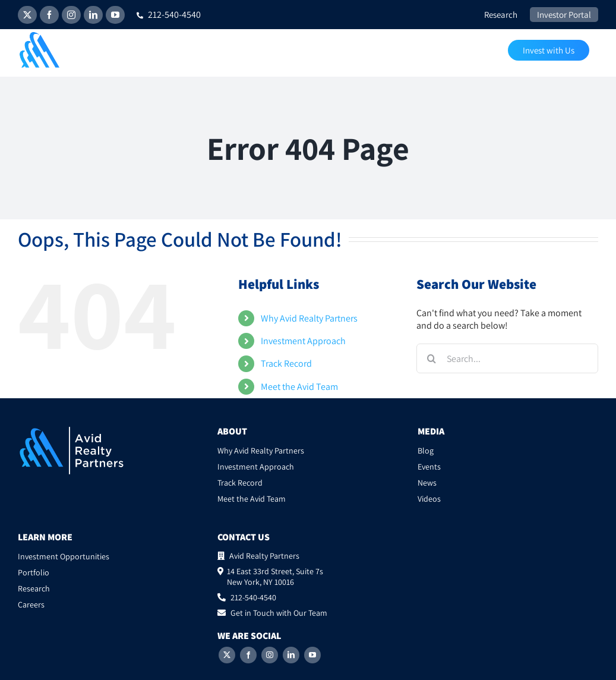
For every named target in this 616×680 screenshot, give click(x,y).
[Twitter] (227, 655)
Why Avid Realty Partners (309, 318)
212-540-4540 (169, 15)
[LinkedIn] (291, 655)
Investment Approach (303, 341)
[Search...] (507, 358)
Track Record (286, 363)
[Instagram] (270, 655)
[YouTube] (312, 655)
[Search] (431, 358)
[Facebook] (248, 655)
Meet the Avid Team (299, 387)
